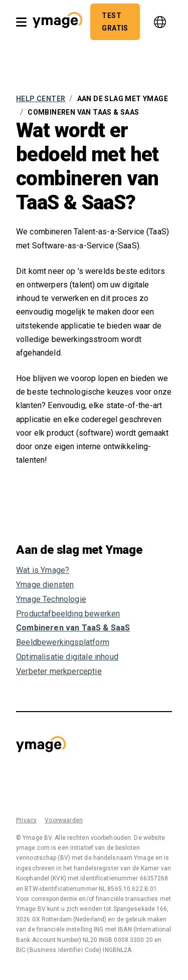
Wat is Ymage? (43, 570)
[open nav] (21, 22)
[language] (160, 22)
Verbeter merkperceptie (59, 671)
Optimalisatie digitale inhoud (67, 657)
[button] (57, 22)
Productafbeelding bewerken (68, 614)
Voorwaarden (64, 820)
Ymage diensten (45, 585)
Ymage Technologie (51, 599)
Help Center (41, 99)
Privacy (26, 820)
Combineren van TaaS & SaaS (73, 628)
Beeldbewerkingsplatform (63, 642)
